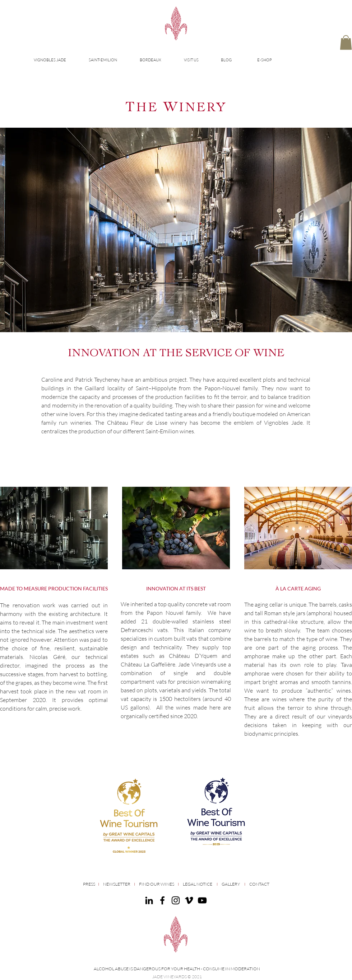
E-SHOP (265, 60)
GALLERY (231, 884)
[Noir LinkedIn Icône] (149, 900)
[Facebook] (162, 900)
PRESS (90, 884)
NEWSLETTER (117, 884)
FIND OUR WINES (157, 884)
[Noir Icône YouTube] (202, 900)
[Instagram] (176, 900)
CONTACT (259, 884)
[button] (346, 43)
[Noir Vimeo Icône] (189, 900)
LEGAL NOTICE (198, 884)
